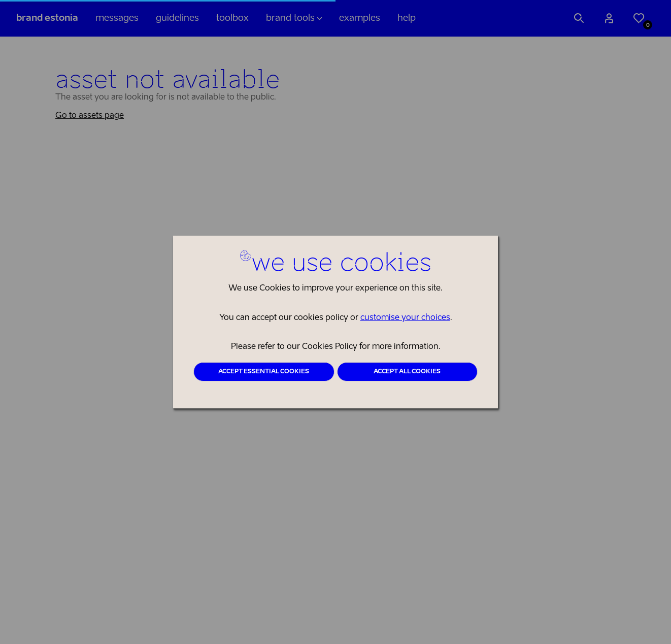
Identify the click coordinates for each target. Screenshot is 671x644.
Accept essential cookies (264, 372)
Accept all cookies (407, 372)
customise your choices (405, 318)
